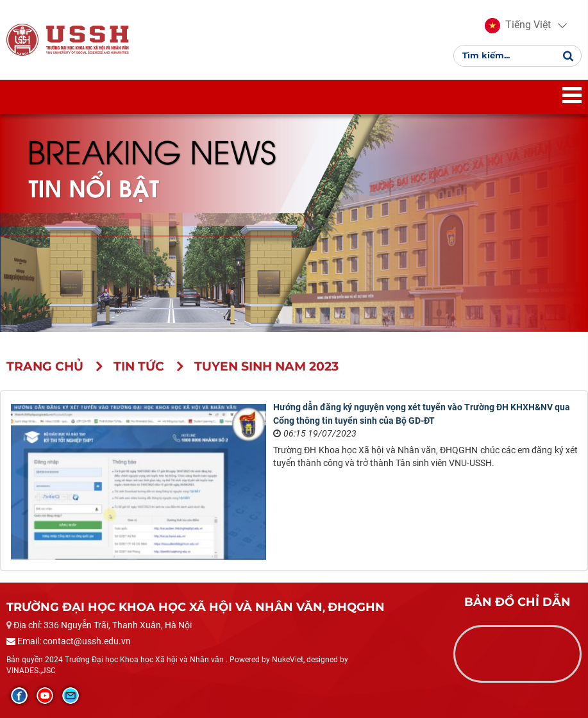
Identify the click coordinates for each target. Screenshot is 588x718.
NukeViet (288, 660)
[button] (518, 26)
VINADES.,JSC (31, 671)
